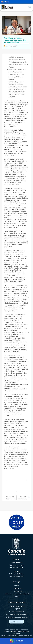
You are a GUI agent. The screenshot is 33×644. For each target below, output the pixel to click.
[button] (6, 481)
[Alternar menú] (30, 7)
